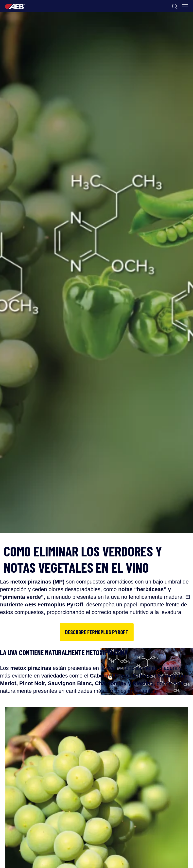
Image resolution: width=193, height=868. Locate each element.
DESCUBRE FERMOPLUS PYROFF (96, 632)
